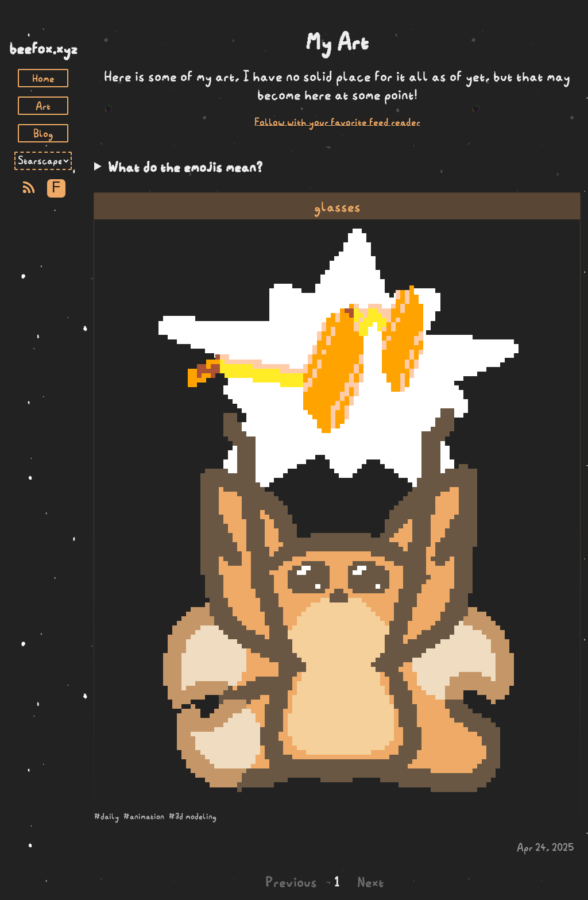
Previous (291, 882)
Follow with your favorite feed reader (337, 122)
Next (371, 882)
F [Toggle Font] (56, 188)
